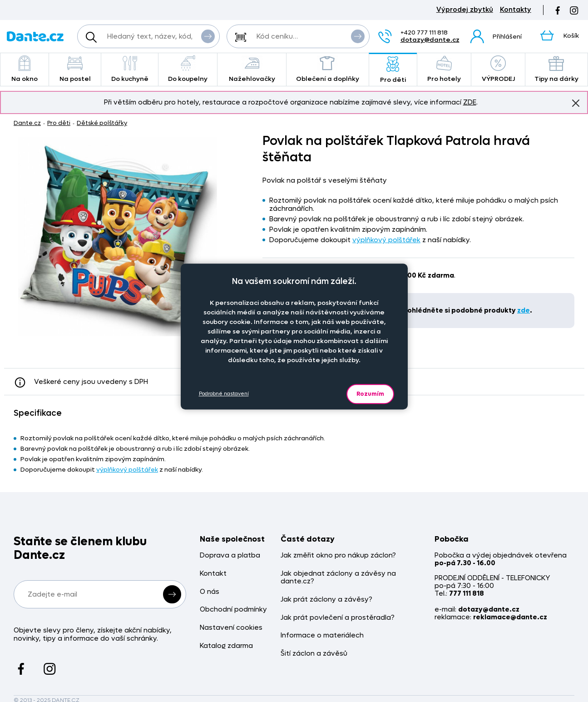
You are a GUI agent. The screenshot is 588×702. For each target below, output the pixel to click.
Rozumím (370, 394)
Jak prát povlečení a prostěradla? (338, 618)
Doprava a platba (230, 555)
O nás (210, 592)
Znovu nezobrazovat (576, 103)
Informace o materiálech (322, 635)
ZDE (470, 102)
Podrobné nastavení (224, 394)
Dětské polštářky (102, 123)
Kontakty (516, 10)
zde (524, 310)
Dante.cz (27, 123)
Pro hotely (444, 69)
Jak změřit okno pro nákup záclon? (338, 555)
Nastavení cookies (231, 628)
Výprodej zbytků (465, 10)
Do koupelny (188, 69)
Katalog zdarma (226, 646)
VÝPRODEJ (498, 69)
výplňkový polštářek (386, 240)
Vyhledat (208, 36)
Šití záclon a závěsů (314, 654)
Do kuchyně (130, 69)
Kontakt (213, 574)
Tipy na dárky (556, 69)
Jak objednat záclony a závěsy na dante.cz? (338, 578)
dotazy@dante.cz (430, 40)
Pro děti (393, 70)
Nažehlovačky (252, 69)
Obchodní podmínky (233, 610)
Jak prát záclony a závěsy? (326, 600)
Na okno (25, 69)
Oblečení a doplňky (328, 69)
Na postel (75, 69)
